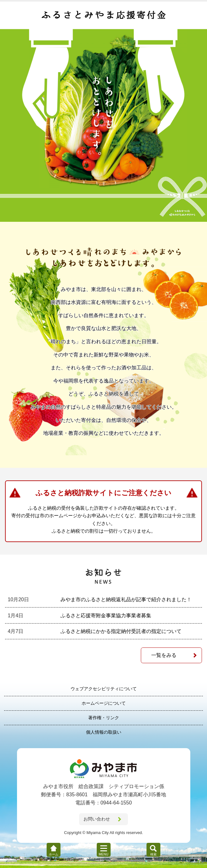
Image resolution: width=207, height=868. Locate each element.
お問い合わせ (97, 819)
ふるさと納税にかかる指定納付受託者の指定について (121, 631)
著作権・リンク (104, 718)
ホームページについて (104, 703)
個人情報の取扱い (104, 732)
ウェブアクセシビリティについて (104, 689)
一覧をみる (164, 655)
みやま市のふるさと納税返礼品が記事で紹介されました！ (126, 599)
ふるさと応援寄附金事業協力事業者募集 (106, 616)
